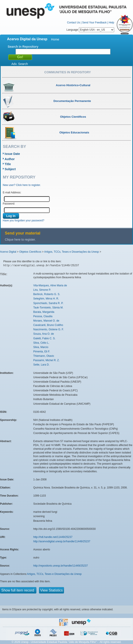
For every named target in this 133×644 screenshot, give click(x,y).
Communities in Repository (67, 72)
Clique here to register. (20, 240)
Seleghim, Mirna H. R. (46, 299)
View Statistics (52, 590)
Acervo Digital (8, 252)
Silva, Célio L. (41, 343)
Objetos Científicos (30, 252)
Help (111, 23)
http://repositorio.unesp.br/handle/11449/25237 (61, 566)
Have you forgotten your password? (24, 220)
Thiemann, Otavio (44, 356)
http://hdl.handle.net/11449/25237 (53, 537)
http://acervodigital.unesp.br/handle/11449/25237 (62, 541)
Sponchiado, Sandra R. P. (48, 303)
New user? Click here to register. (22, 185)
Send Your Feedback (94, 23)
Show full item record (18, 590)
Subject (10, 169)
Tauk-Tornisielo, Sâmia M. (48, 308)
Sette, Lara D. (41, 365)
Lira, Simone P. (42, 290)
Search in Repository (23, 47)
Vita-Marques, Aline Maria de (50, 285)
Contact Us (74, 23)
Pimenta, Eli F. (42, 352)
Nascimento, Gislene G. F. (49, 329)
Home (55, 39)
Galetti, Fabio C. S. (44, 338)
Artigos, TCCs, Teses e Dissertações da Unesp (71, 252)
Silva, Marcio (41, 347)
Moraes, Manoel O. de (46, 321)
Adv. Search (20, 64)
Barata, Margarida (44, 312)
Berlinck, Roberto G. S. (47, 294)
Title (8, 164)
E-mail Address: (12, 192)
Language (90, 30)
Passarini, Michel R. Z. (46, 360)
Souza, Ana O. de (44, 334)
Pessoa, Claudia (43, 316)
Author (10, 159)
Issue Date (12, 154)
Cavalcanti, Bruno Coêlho (48, 325)
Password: (9, 204)
